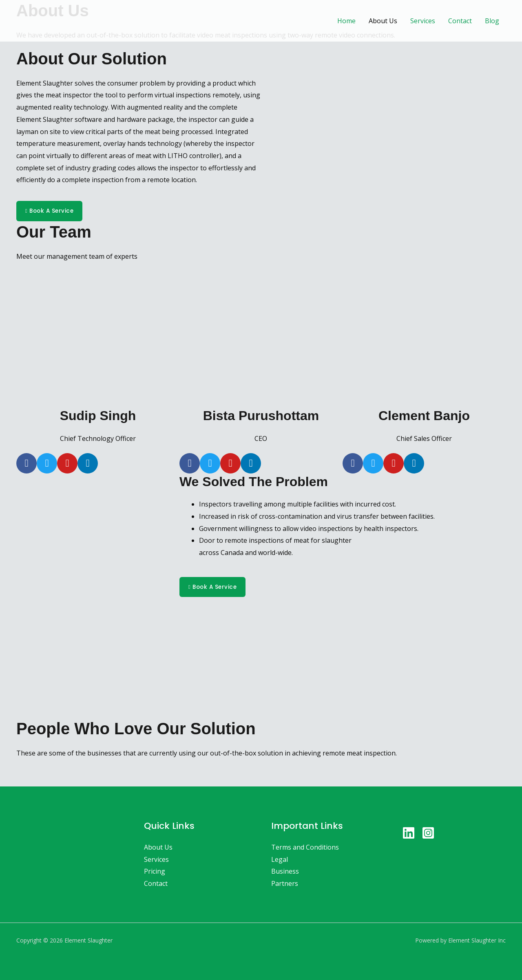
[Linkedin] (409, 833)
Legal (280, 859)
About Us (383, 21)
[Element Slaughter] (53, 20)
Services (423, 21)
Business (285, 872)
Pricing (155, 872)
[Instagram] (428, 833)
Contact (460, 21)
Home (346, 21)
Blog (492, 21)
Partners (285, 884)
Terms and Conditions (305, 847)
